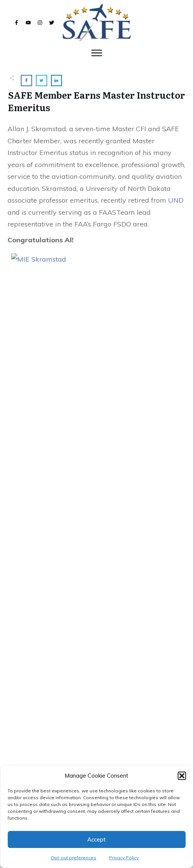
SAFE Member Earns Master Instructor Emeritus (96, 101)
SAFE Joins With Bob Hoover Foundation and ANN (96, 548)
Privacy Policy (124, 858)
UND (176, 200)
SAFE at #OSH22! (96, 639)
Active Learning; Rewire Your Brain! (96, 729)
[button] (182, 776)
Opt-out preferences (73, 858)
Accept (96, 839)
